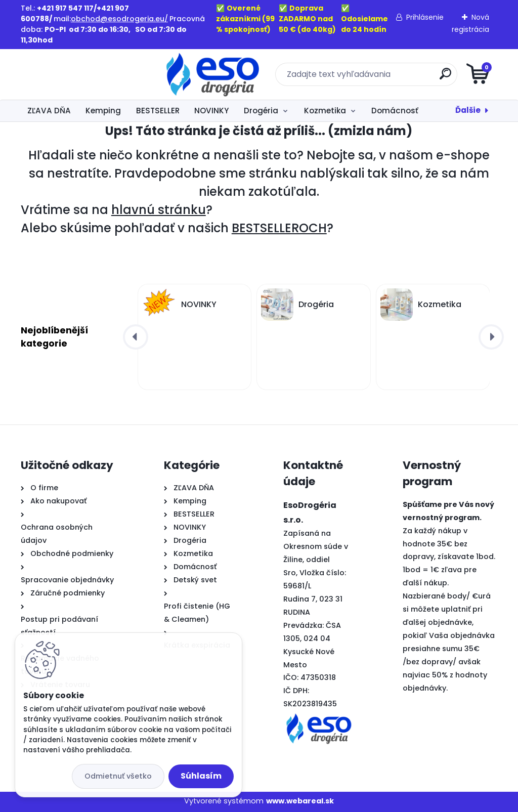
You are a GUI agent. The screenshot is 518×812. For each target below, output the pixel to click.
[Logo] (83, 74)
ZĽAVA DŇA (49, 111)
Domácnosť (395, 111)
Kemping (103, 111)
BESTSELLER (158, 111)
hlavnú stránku (159, 210)
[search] (381, 78)
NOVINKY (211, 111)
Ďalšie (468, 110)
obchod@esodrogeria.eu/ (119, 19)
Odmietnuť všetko (118, 776)
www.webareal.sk (300, 801)
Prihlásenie (425, 17)
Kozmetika (325, 111)
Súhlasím (201, 776)
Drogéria (261, 111)
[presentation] (136, 337)
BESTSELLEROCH (279, 228)
